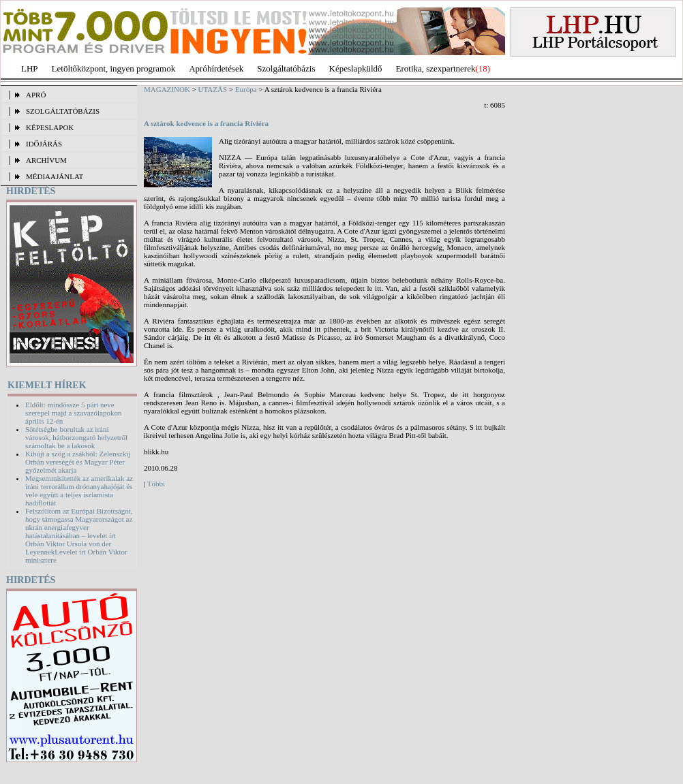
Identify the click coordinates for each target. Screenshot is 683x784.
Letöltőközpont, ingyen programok (114, 68)
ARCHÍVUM (46, 160)
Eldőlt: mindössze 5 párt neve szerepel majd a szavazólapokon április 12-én (73, 413)
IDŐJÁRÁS (44, 144)
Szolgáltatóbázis (286, 68)
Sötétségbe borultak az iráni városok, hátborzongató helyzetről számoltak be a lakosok (76, 437)
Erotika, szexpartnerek (436, 68)
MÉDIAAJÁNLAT (55, 176)
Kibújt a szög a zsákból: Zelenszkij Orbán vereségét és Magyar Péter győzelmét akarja (78, 462)
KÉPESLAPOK (50, 127)
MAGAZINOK (167, 89)
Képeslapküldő (356, 68)
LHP (30, 68)
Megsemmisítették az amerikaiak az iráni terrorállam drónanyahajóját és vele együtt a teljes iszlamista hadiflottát (79, 490)
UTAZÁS (213, 89)
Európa (246, 89)
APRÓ (36, 95)
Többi (156, 484)
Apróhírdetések (216, 68)
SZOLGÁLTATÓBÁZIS (63, 111)
